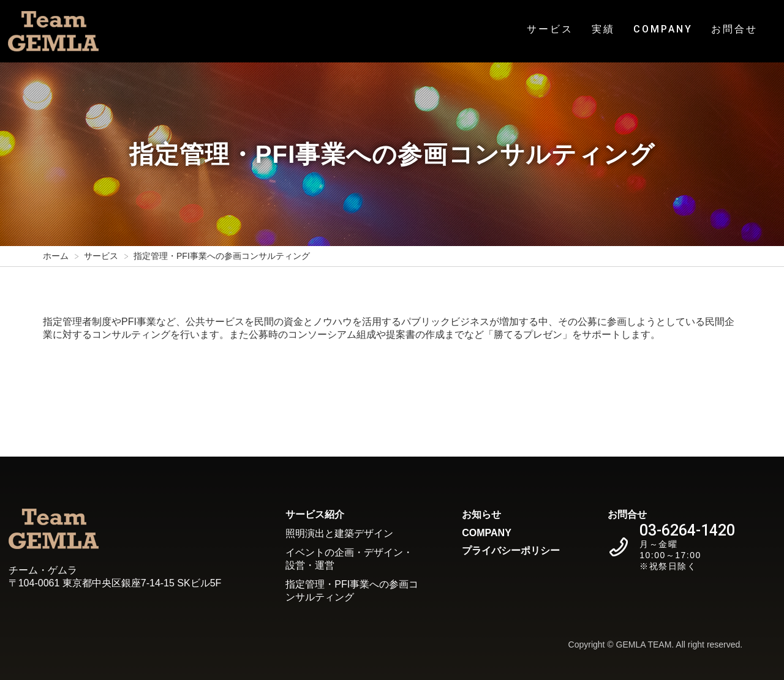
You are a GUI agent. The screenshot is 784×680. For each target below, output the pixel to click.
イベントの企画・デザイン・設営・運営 (349, 559)
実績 (603, 29)
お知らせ (481, 514)
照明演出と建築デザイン (339, 533)
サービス (550, 29)
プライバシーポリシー (511, 551)
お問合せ (734, 29)
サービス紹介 (315, 514)
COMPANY (663, 29)
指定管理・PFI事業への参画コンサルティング (352, 591)
